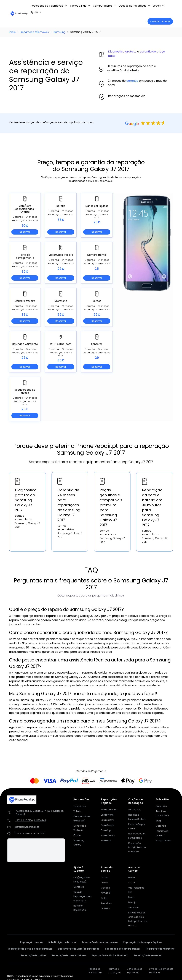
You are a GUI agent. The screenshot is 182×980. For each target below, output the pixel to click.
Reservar (25, 232)
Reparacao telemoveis (35, 32)
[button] (49, 6)
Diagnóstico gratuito (122, 52)
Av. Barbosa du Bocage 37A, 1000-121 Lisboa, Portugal (40, 812)
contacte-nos (160, 21)
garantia (132, 81)
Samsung (60, 32)
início (12, 32)
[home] (19, 13)
